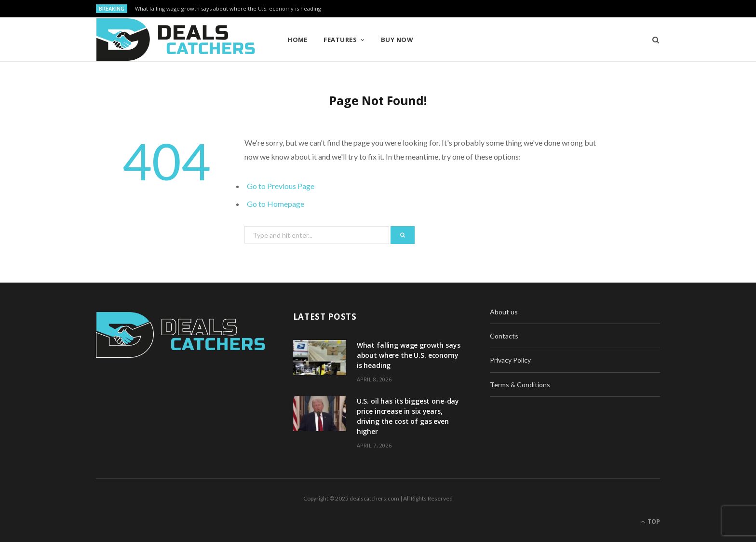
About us (504, 312)
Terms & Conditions (520, 385)
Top (651, 522)
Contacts (504, 336)
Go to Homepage (276, 204)
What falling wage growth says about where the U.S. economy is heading (228, 9)
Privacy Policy (510, 360)
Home (297, 40)
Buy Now (397, 40)
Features (340, 40)
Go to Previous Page (281, 186)
